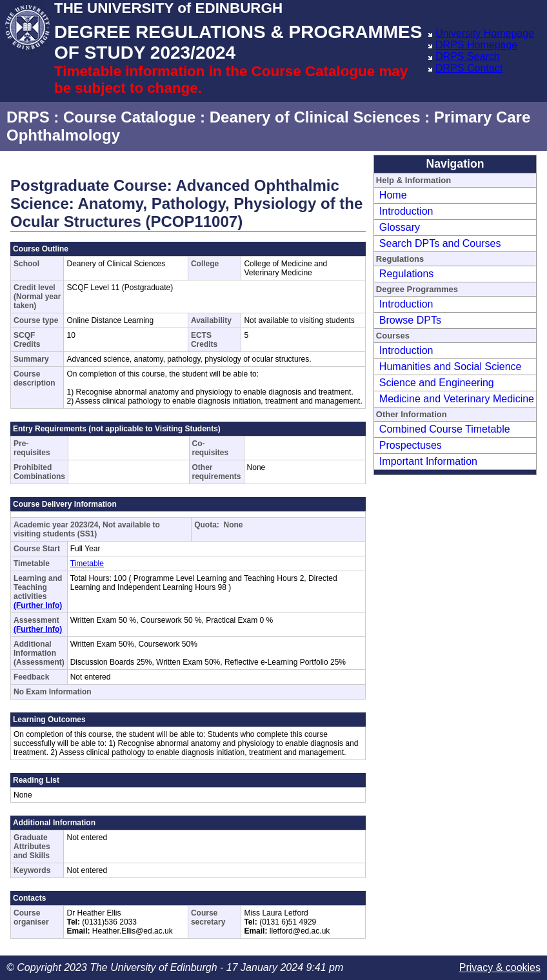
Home (393, 195)
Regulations (407, 274)
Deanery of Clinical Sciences (315, 117)
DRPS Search (468, 56)
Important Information (428, 461)
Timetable (87, 563)
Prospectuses (411, 445)
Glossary (400, 227)
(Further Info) (38, 605)
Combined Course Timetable (445, 429)
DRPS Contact (469, 68)
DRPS (28, 117)
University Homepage (485, 33)
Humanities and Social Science (451, 367)
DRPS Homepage (476, 45)
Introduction (406, 211)
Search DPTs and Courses (440, 243)
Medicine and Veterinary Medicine (457, 399)
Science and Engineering (437, 383)
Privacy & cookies (500, 967)
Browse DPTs (410, 320)
